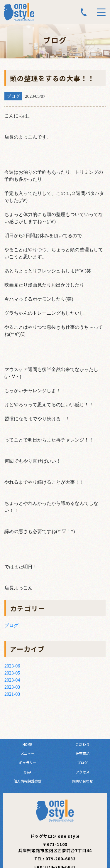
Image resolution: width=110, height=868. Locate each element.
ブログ (11, 625)
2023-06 (12, 666)
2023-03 (12, 687)
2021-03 (12, 694)
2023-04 (12, 680)
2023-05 (12, 673)
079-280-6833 (61, 859)
